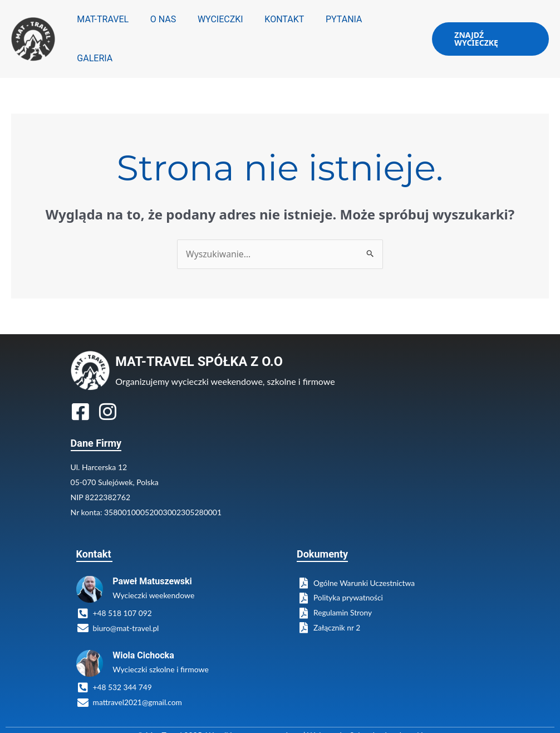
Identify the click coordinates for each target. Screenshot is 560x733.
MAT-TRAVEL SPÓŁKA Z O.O (201, 345)
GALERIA (391, 31)
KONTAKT (282, 31)
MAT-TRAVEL (112, 31)
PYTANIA (338, 31)
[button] (489, 31)
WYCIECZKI (222, 31)
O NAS (168, 31)
